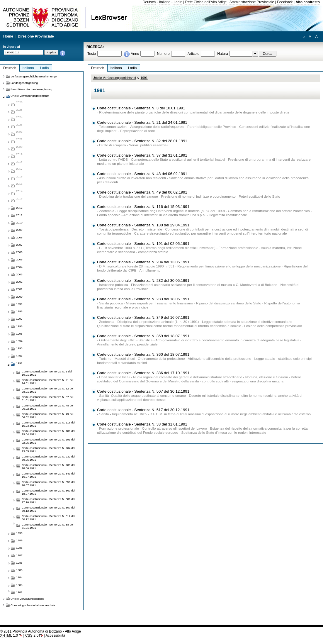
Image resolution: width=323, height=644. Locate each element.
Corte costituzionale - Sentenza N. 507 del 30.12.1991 (143, 391)
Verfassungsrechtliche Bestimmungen (34, 76)
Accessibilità (55, 635)
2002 (19, 282)
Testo (92, 54)
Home (8, 36)
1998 (19, 311)
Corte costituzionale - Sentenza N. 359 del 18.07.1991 (143, 336)
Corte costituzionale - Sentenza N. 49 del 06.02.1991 (142, 192)
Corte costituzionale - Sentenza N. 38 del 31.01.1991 (142, 424)
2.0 (32, 635)
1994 (19, 341)
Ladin (178, 2)
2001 (19, 289)
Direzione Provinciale (36, 36)
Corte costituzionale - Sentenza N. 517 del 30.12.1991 (143, 410)
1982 (19, 592)
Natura (223, 54)
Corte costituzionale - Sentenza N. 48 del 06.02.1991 (142, 174)
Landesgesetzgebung (24, 83)
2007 (19, 245)
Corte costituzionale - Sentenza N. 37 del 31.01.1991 (142, 155)
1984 (19, 577)
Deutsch (149, 2)
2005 (19, 259)
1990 (19, 533)
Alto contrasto (308, 2)
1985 (19, 570)
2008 (19, 237)
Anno (135, 54)
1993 (19, 348)
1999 (19, 304)
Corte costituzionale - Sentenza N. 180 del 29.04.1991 (143, 225)
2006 (19, 252)
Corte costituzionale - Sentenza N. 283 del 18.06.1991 (143, 299)
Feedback (285, 2)
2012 (19, 208)
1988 (19, 548)
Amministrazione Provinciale (252, 2)
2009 (19, 230)
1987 (19, 555)
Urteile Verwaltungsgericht (27, 599)
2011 (19, 215)
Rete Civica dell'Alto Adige (206, 2)
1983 (19, 585)
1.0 (9, 635)
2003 (19, 274)
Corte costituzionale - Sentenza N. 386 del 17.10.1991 (143, 373)
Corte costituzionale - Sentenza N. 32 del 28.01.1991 (142, 141)
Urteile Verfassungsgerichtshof (114, 78)
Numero (163, 54)
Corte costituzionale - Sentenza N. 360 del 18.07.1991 (143, 354)
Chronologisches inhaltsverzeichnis (33, 605)
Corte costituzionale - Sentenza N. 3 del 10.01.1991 (141, 108)
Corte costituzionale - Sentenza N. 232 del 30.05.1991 (143, 281)
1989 (19, 540)
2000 (19, 297)
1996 (19, 326)
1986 (19, 563)
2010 (19, 222)
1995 (19, 334)
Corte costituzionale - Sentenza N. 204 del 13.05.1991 (143, 262)
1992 (19, 356)
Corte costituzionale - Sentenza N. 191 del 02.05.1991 (143, 244)
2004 (19, 267)
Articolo (194, 54)
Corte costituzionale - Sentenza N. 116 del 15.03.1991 (143, 207)
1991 (144, 78)
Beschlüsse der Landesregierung (31, 89)
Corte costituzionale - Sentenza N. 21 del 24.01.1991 (142, 122)
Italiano (165, 2)
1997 (19, 319)
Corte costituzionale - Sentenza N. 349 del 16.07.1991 (143, 317)
